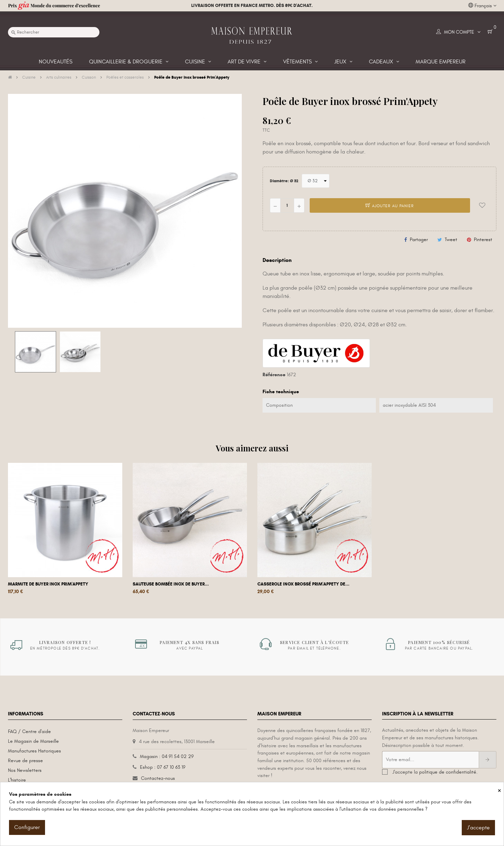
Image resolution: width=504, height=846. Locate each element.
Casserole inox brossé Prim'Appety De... (303, 584)
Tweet (451, 240)
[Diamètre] (316, 181)
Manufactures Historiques (34, 751)
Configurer (27, 827)
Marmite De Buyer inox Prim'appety (48, 584)
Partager (419, 240)
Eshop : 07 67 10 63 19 (163, 767)
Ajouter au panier (390, 206)
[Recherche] (54, 32)
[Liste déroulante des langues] (482, 6)
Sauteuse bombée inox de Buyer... (171, 584)
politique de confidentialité (448, 772)
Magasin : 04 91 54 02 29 (167, 756)
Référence (274, 375)
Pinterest (483, 240)
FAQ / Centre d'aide (29, 732)
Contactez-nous (158, 778)
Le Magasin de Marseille (33, 741)
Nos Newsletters (25, 770)
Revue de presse (25, 761)
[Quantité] (287, 205)
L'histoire (17, 780)
